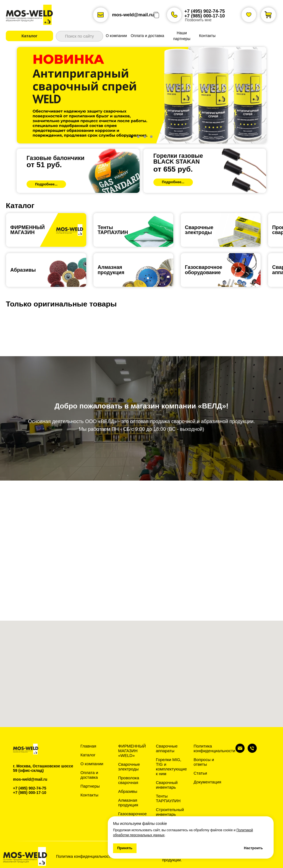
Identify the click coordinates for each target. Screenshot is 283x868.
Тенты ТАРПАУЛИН (168, 798)
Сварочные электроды (199, 230)
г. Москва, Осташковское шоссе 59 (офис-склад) (43, 768)
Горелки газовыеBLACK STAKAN (178, 159)
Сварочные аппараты (167, 748)
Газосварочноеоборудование (204, 270)
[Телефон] (252, 751)
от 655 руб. (173, 169)
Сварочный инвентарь (167, 785)
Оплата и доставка (89, 775)
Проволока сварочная (129, 780)
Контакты (89, 795)
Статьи (201, 773)
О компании (92, 764)
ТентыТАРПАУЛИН (113, 230)
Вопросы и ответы (204, 762)
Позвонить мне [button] (198, 20)
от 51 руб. (44, 165)
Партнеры (90, 786)
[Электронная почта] (240, 751)
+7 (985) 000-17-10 (205, 16)
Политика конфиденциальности (215, 748)
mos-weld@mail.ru (133, 15)
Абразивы (23, 270)
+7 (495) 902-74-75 (205, 11)
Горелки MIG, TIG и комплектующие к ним (171, 767)
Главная (88, 746)
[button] (29, 36)
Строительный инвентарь (170, 812)
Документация (208, 782)
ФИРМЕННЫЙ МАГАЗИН (27, 230)
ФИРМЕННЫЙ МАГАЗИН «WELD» (132, 751)
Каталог (88, 755)
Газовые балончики (56, 158)
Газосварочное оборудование (133, 816)
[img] (78, 171)
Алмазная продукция (111, 270)
